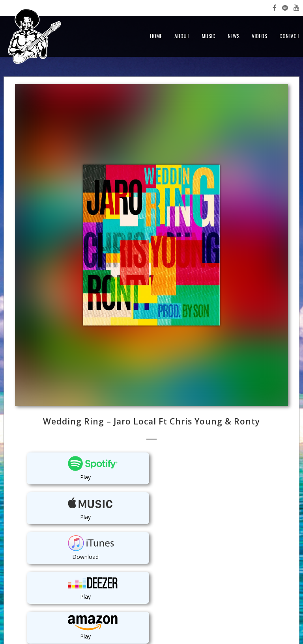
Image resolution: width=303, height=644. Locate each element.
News (234, 36)
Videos (259, 36)
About (182, 36)
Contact (289, 36)
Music (209, 36)
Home (156, 36)
